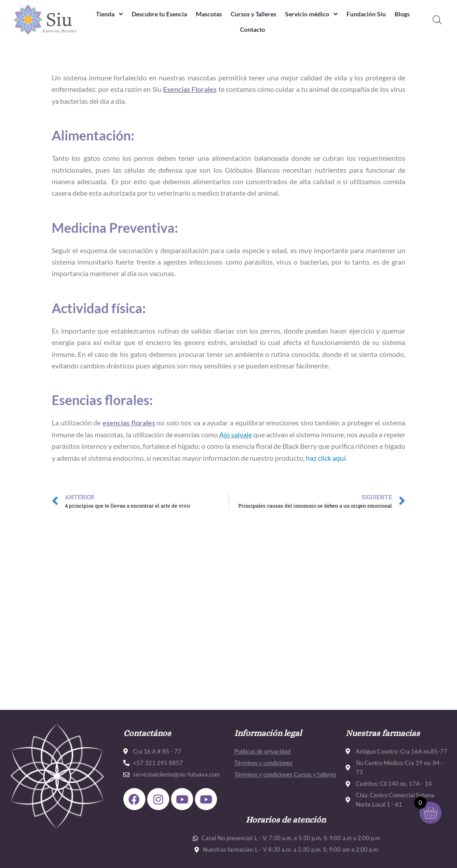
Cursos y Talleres (268, 14)
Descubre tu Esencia (165, 14)
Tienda (111, 14)
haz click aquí (326, 458)
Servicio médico (330, 14)
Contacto (266, 30)
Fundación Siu (388, 14)
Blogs (234, 30)
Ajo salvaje (236, 434)
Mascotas (219, 14)
